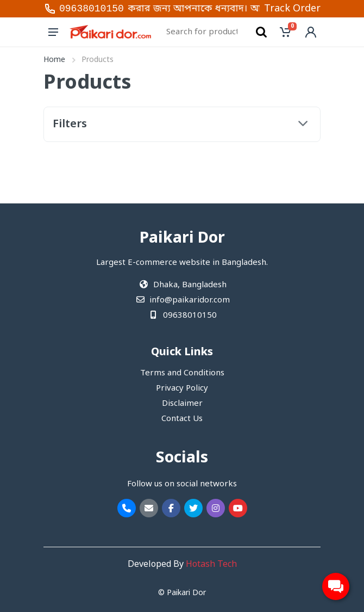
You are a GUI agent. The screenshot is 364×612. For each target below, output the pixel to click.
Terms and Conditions (182, 373)
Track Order (292, 9)
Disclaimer (182, 404)
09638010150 (92, 9)
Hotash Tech (211, 565)
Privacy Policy (182, 388)
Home (54, 60)
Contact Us (182, 419)
